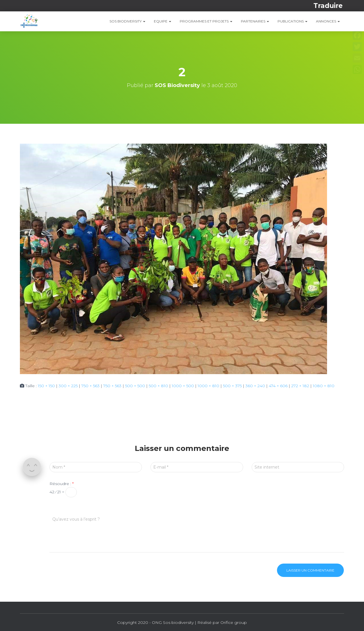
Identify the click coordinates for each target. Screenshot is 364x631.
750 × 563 (90, 386)
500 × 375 (232, 386)
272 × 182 (300, 386)
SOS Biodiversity (127, 21)
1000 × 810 (208, 386)
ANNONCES (328, 21)
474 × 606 (278, 386)
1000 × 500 (183, 386)
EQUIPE (163, 21)
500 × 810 (158, 386)
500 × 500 (135, 386)
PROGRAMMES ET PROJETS (206, 21)
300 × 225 (68, 386)
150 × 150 (46, 386)
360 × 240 (255, 386)
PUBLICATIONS (292, 21)
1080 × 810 (324, 386)
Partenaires (255, 21)
